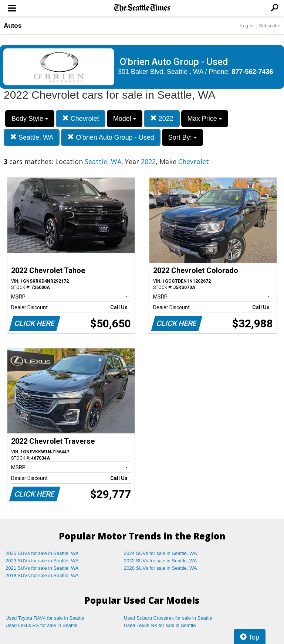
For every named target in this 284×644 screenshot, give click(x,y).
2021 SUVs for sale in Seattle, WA (42, 568)
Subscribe (270, 26)
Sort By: (182, 137)
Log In (247, 26)
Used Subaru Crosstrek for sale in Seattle (168, 618)
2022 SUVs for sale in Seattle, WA (160, 561)
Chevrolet (81, 118)
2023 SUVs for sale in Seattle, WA (42, 561)
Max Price (205, 119)
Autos (13, 26)
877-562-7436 (253, 72)
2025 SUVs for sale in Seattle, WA (42, 553)
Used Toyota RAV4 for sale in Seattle (45, 618)
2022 (162, 118)
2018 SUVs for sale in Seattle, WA (42, 575)
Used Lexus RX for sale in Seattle (41, 625)
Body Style (30, 119)
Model (125, 119)
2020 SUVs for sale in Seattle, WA (160, 568)
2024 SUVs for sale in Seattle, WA (160, 553)
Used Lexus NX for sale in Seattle (160, 625)
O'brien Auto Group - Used (111, 137)
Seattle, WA (32, 137)
